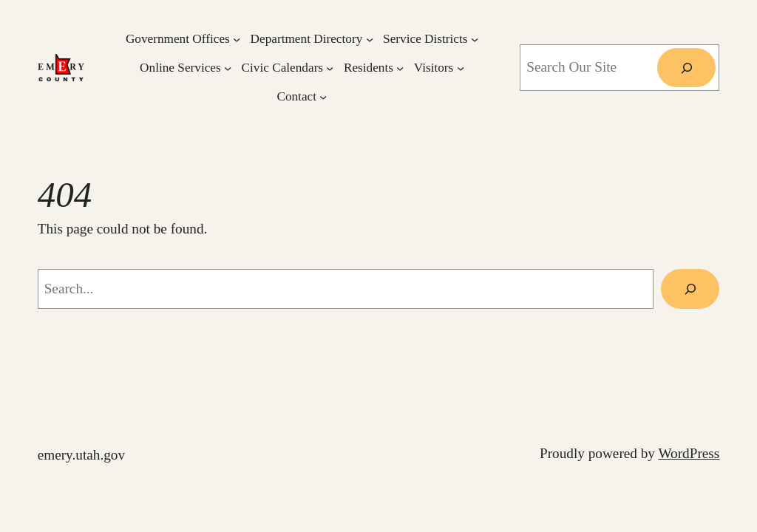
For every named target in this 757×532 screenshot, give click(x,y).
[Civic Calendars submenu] (330, 67)
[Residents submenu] (400, 67)
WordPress (689, 453)
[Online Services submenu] (228, 67)
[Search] (686, 68)
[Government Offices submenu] (237, 38)
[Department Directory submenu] (370, 38)
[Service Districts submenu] (475, 38)
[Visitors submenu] (461, 67)
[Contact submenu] (323, 96)
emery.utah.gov (81, 455)
